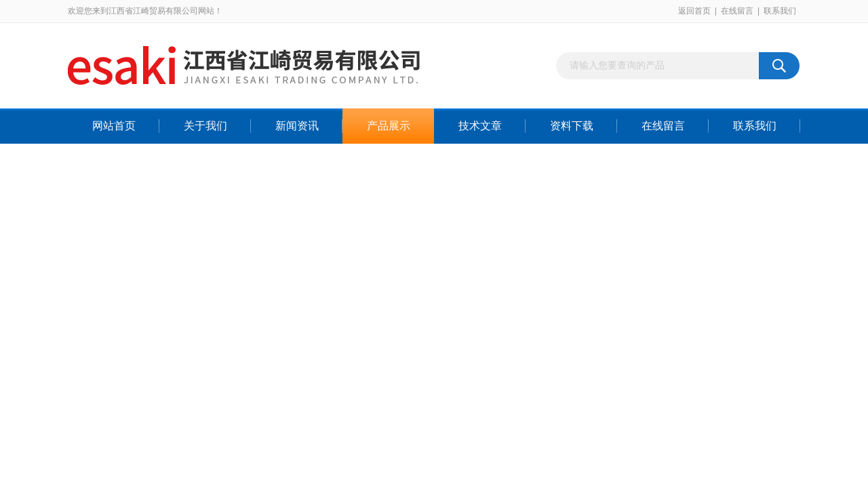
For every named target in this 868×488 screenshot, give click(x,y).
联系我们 (780, 11)
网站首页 (114, 126)
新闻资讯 (297, 126)
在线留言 (737, 11)
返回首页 (694, 11)
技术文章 (480, 126)
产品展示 (389, 126)
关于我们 (205, 126)
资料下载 (572, 126)
